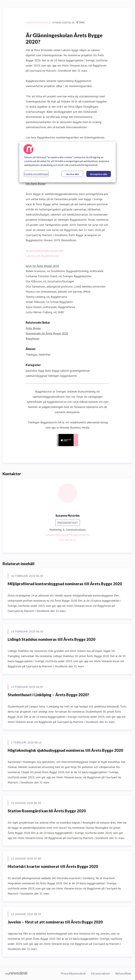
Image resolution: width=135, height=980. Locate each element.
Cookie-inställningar (36, 174)
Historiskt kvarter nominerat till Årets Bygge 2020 (53, 866)
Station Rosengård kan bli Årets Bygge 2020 (47, 811)
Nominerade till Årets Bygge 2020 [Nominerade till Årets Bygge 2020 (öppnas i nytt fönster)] (47, 333)
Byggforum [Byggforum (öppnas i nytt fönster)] (33, 338)
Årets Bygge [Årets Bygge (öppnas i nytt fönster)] (33, 328)
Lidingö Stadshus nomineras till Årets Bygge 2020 (52, 639)
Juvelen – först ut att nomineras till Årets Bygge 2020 (55, 922)
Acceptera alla (99, 174)
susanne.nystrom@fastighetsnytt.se (68, 535)
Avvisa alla (72, 174)
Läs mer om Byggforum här (43, 256)
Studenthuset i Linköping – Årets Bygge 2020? (48, 695)
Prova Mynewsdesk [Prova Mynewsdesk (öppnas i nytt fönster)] (73, 973)
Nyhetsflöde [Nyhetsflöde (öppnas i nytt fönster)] (123, 973)
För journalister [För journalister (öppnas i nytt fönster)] (100, 973)
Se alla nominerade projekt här (45, 250)
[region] (67, 162)
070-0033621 (67, 540)
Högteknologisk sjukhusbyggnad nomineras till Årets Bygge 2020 (65, 750)
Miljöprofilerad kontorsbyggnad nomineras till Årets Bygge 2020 (65, 584)
